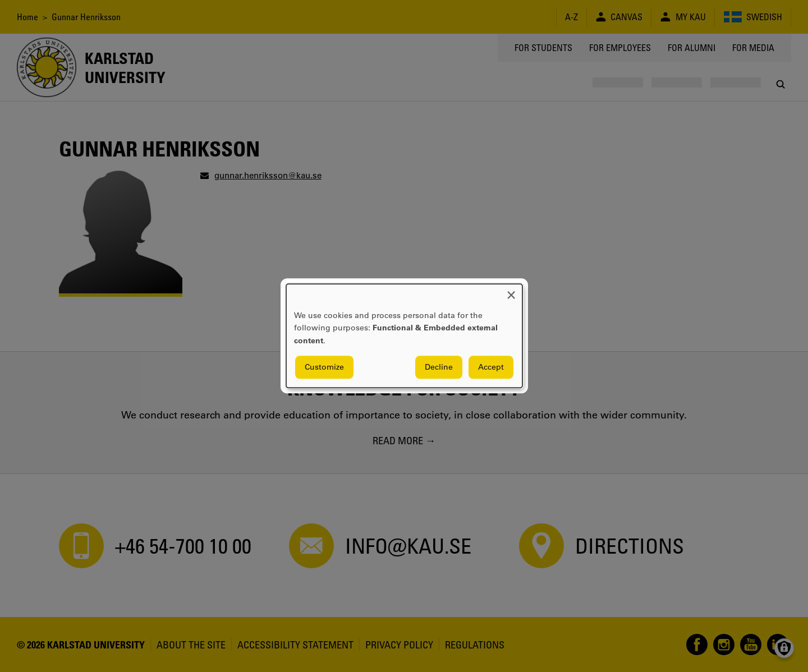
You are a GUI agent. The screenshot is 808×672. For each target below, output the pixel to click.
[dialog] (404, 336)
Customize (324, 367)
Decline (439, 367)
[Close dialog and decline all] (511, 291)
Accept (491, 367)
